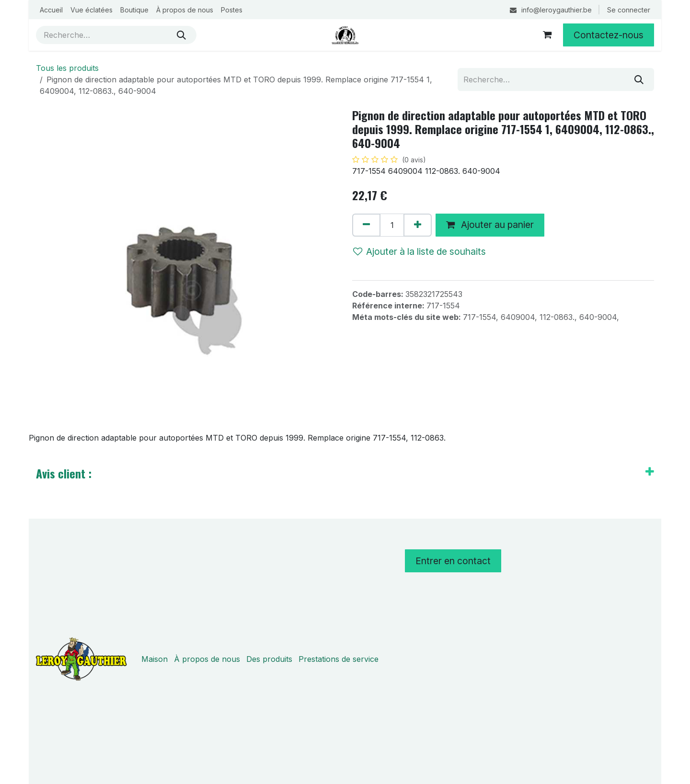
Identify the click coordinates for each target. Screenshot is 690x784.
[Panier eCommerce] (547, 35)
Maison (155, 659)
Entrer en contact (453, 561)
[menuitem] (51, 10)
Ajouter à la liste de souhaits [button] (420, 251)
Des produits (269, 659)
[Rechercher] (181, 35)
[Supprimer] (366, 225)
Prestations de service (339, 659)
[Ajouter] (418, 225)
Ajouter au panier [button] (490, 225)
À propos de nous (207, 659)
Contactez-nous (609, 35)
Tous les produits (67, 68)
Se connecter (629, 10)
